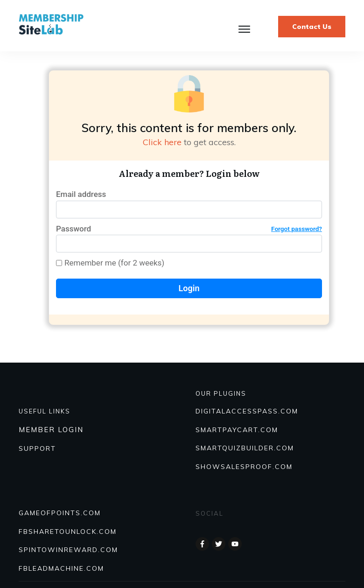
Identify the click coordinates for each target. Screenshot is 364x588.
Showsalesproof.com (244, 467)
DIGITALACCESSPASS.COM (247, 411)
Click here (162, 142)
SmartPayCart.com (237, 430)
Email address (81, 194)
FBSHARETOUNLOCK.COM (68, 532)
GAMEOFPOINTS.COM (60, 513)
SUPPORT (37, 448)
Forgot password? (297, 229)
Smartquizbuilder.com (245, 448)
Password (189, 229)
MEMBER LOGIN (51, 430)
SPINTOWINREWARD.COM (68, 550)
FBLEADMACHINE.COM (61, 568)
